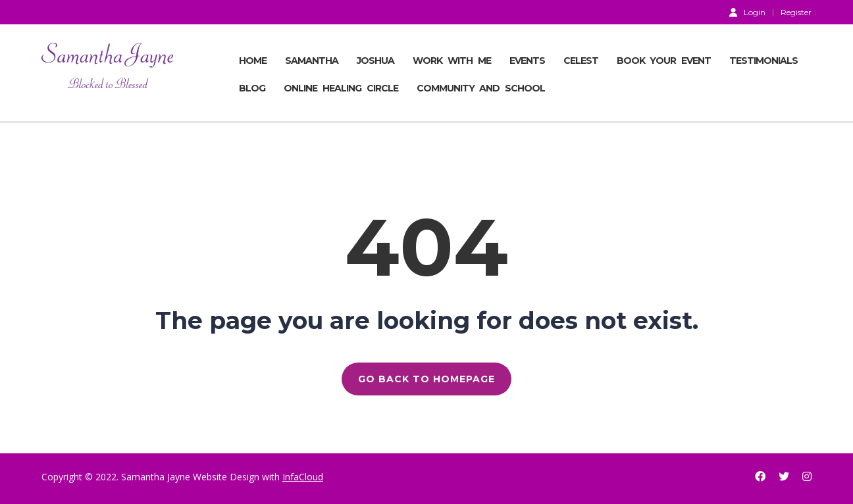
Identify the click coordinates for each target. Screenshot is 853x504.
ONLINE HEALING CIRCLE (341, 88)
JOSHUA (375, 61)
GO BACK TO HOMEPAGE (426, 379)
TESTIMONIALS (763, 61)
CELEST (581, 61)
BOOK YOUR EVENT (664, 61)
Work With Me (452, 61)
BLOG (252, 88)
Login (747, 12)
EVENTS (527, 61)
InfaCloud (303, 477)
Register (796, 13)
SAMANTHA (312, 61)
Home (253, 61)
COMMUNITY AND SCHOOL (481, 88)
